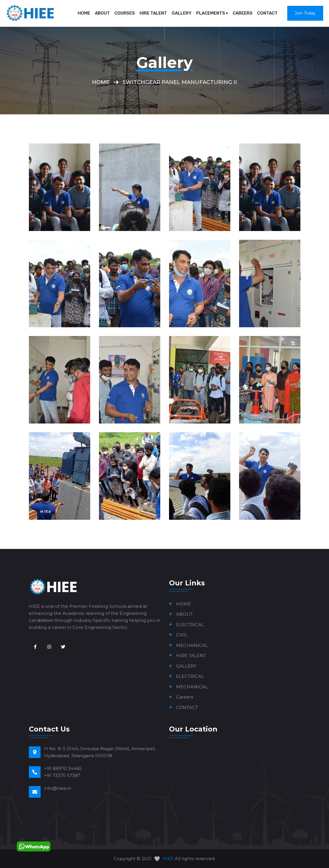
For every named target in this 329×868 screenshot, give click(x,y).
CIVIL (182, 635)
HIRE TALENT (153, 13)
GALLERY (182, 13)
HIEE (168, 859)
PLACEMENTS (211, 13)
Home (101, 82)
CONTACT (267, 13)
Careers (243, 13)
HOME (84, 13)
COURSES (125, 13)
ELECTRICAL (190, 625)
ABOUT (102, 13)
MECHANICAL (192, 645)
